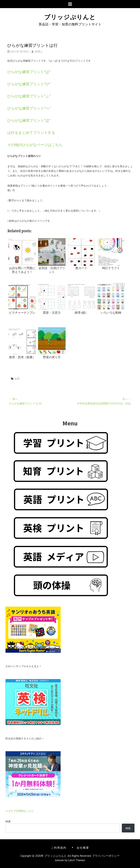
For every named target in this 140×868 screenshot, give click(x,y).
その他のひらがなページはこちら (35, 145)
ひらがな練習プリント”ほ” (29, 120)
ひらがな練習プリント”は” (29, 72)
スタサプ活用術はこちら (20, 811)
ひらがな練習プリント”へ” (29, 108)
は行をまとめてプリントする (31, 133)
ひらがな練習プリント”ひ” (29, 84)
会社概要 (83, 847)
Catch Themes (77, 860)
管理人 (39, 51)
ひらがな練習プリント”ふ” (29, 96)
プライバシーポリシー (106, 856)
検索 (8, 821)
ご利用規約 (59, 847)
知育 (17, 379)
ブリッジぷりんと (70, 16)
